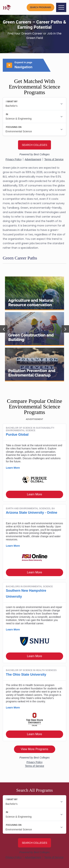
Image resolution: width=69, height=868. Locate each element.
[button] (4, 329)
